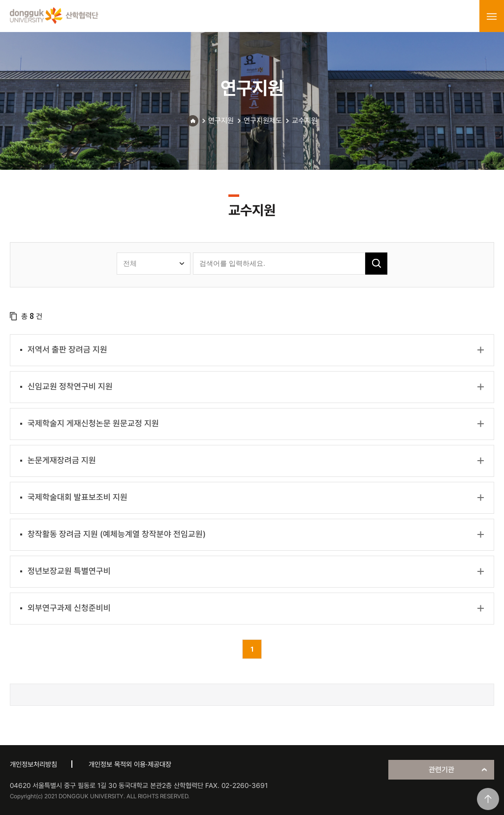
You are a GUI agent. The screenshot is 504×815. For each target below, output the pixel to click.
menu (492, 16)
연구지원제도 (263, 121)
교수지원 (305, 121)
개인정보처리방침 (33, 764)
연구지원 (221, 121)
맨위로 (488, 799)
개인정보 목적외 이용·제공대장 (130, 764)
